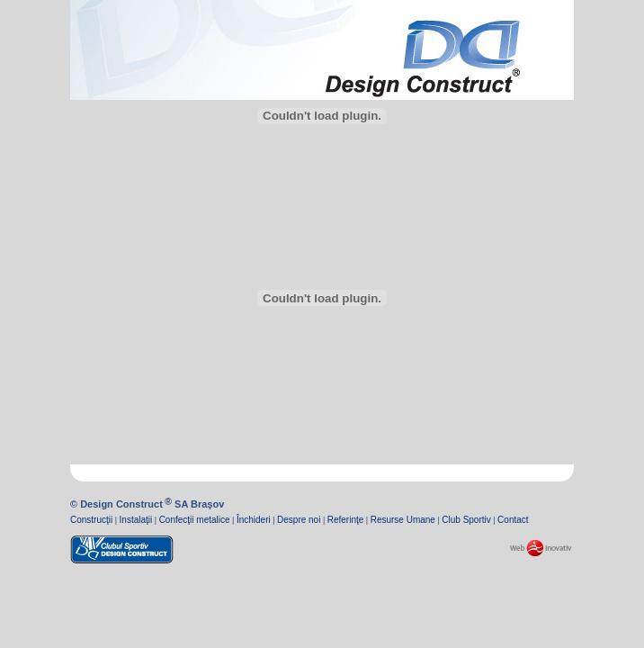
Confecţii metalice (195, 520)
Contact (513, 520)
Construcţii (91, 520)
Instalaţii (136, 520)
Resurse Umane (403, 520)
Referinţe (346, 520)
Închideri (254, 520)
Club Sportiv (466, 520)
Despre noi (299, 520)
